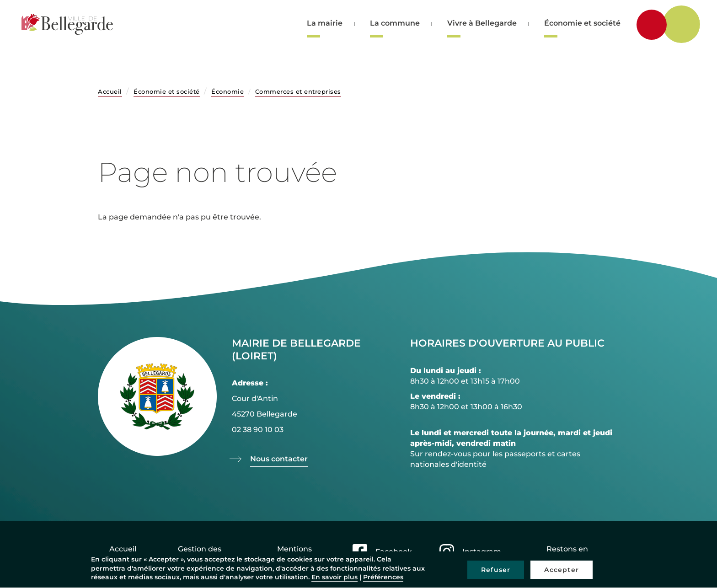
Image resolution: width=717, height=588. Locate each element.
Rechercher (686, 24)
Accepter (562, 570)
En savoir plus (334, 577)
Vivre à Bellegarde (482, 23)
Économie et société (582, 23)
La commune (395, 23)
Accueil (110, 91)
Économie (227, 91)
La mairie (325, 23)
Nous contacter (279, 459)
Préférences (383, 577)
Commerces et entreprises (298, 91)
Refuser (496, 570)
